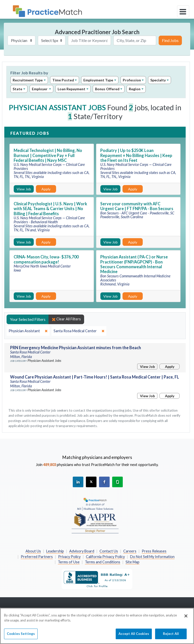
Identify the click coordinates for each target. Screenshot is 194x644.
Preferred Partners (37, 557)
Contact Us (109, 551)
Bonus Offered (107, 89)
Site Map (132, 562)
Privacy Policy (69, 557)
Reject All (171, 636)
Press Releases (154, 551)
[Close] (186, 618)
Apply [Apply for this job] (46, 189)
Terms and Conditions (103, 562)
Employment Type (98, 80)
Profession (132, 80)
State (17, 89)
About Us (33, 551)
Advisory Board (82, 551)
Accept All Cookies (134, 636)
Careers (130, 551)
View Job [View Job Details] (24, 189)
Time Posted (63, 80)
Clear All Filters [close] (66, 319)
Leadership (55, 551)
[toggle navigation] (183, 11)
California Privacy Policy (105, 557)
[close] (28, 331)
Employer (40, 89)
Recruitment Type (28, 80)
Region (135, 89)
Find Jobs (170, 40)
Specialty (158, 80)
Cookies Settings (21, 636)
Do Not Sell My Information (152, 557)
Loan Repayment (71, 89)
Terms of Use (69, 562)
